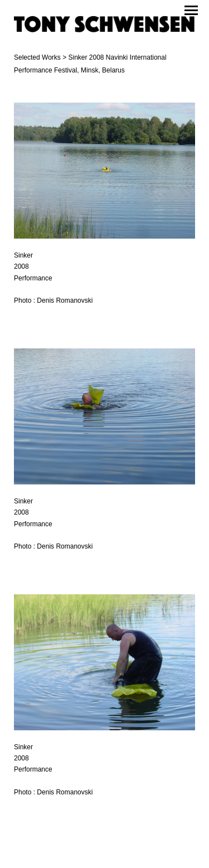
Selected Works (37, 57)
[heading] (104, 26)
